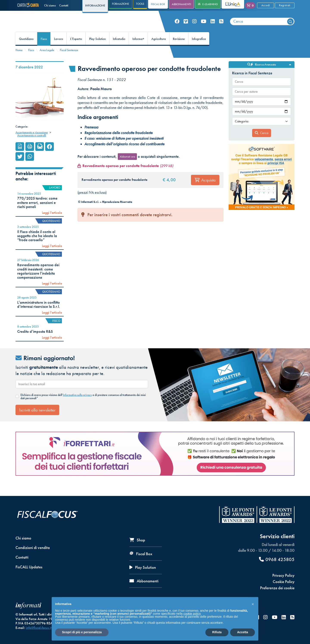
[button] (253, 604)
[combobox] (262, 26)
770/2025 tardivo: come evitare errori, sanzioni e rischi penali (37, 212)
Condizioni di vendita (33, 548)
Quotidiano (26, 49)
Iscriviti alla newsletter (37, 420)
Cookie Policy (284, 582)
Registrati (285, 5)
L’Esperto (76, 49)
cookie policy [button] (192, 614)
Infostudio (119, 49)
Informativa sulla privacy (77, 405)
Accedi (266, 5)
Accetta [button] (243, 632)
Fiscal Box (158, 4)
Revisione (179, 49)
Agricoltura (159, 49)
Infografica (199, 49)
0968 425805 (277, 559)
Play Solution (97, 49)
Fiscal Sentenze (69, 60)
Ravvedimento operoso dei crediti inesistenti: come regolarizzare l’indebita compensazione (38, 281)
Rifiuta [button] (217, 632)
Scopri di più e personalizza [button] (82, 632)
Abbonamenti (181, 4)
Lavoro (59, 49)
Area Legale (47, 60)
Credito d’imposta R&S (35, 341)
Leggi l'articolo (52, 222)
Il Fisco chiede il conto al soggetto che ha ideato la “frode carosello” (37, 246)
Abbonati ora (127, 166)
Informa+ (138, 49)
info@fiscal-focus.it (39, 628)
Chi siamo (50, 5)
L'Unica (230, 4)
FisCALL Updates (29, 567)
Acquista (205, 190)
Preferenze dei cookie (277, 588)
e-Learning (208, 4)
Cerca (262, 143)
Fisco (44, 49)
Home (19, 60)
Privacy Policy (283, 575)
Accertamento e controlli (32, 145)
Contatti (64, 5)
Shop (137, 540)
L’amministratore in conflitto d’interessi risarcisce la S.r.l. (39, 314)
